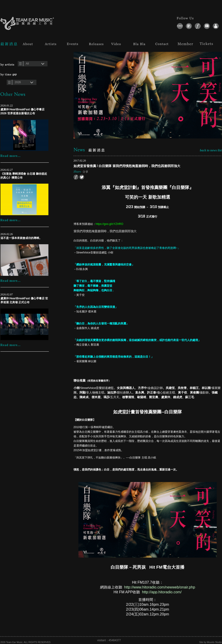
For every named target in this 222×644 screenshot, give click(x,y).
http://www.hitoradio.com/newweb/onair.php (160, 587)
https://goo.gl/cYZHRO (110, 224)
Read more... (11, 156)
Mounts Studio (214, 642)
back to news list (211, 150)
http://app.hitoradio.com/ (162, 592)
